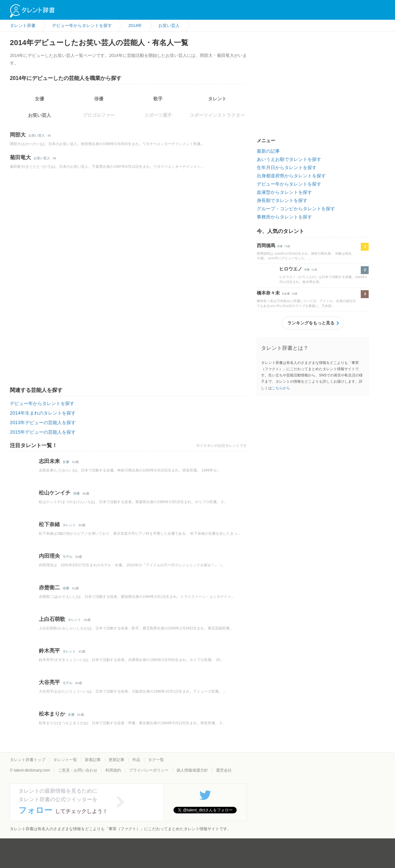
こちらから (281, 388)
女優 (39, 99)
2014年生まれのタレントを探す (43, 413)
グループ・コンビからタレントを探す (296, 209)
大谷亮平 (49, 682)
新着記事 (93, 760)
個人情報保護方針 (192, 770)
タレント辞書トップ (28, 760)
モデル (67, 557)
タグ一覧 (156, 760)
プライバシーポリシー (149, 770)
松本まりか (52, 714)
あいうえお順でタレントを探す (289, 159)
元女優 (286, 294)
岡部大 (18, 135)
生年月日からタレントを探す (287, 167)
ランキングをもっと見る (311, 323)
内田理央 (49, 556)
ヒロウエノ (291, 269)
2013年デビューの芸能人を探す (43, 422)
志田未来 (49, 461)
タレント (217, 99)
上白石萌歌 (52, 619)
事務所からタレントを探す (284, 217)
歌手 (158, 99)
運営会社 (224, 770)
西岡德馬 (266, 245)
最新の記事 (268, 151)
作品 (136, 760)
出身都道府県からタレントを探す (291, 176)
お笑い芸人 (39, 115)
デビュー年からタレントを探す (42, 403)
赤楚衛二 (49, 587)
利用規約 (113, 770)
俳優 (99, 99)
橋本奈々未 (268, 293)
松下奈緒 (49, 524)
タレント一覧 (65, 760)
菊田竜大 (20, 157)
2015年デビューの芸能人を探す (43, 432)
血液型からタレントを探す (284, 192)
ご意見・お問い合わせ (78, 770)
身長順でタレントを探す (282, 200)
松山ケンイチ (55, 493)
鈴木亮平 (49, 651)
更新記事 (117, 760)
